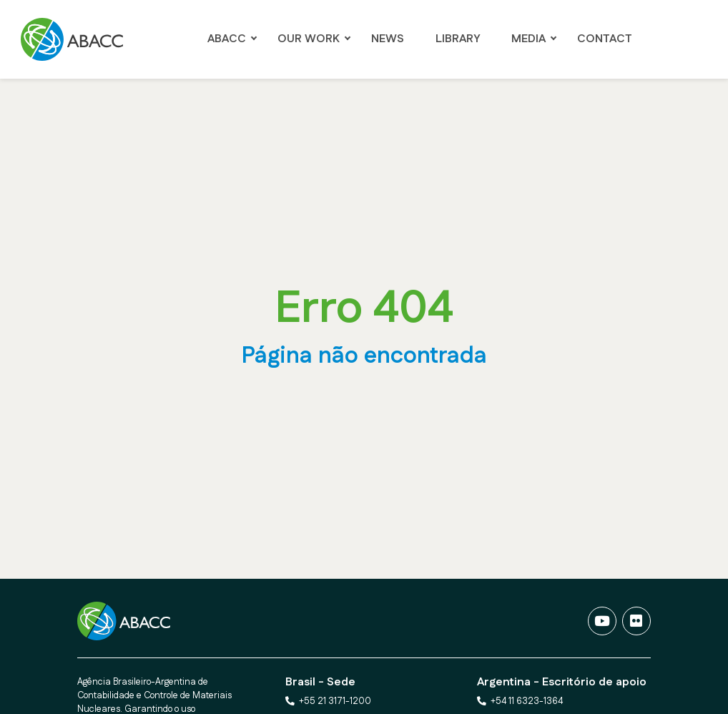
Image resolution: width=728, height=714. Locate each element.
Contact (605, 39)
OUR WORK (309, 39)
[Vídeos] (602, 621)
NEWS (388, 39)
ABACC (227, 39)
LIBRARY (458, 39)
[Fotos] (636, 621)
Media (528, 39)
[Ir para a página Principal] (76, 39)
